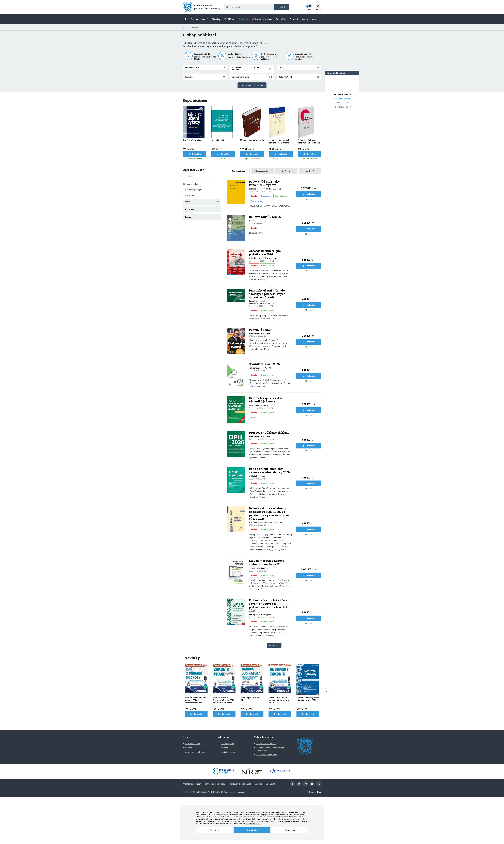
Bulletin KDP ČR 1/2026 (265, 217)
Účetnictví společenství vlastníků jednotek (266, 400)
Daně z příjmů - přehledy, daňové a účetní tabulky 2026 (269, 470)
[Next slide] (328, 133)
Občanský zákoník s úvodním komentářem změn (279, 700)
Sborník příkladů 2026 (264, 364)
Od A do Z (286, 171)
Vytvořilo (314, 792)
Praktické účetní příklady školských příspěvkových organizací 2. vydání (267, 294)
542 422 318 (342, 102)
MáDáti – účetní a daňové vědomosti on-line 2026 (267, 562)
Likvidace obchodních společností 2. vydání (279, 142)
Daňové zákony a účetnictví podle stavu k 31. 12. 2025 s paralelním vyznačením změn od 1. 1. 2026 (270, 513)
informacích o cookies (253, 824)
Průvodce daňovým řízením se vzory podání (309, 142)
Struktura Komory (193, 744)
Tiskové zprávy (227, 744)
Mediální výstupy (228, 752)
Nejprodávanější (262, 171)
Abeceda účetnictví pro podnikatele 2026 (265, 253)
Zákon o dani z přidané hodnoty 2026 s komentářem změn (195, 700)
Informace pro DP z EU (266, 755)
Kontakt (189, 748)
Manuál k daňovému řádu (252, 140)
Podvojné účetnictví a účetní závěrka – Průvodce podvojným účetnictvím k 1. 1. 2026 (270, 605)
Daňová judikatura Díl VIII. (251, 699)
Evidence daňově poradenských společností (270, 749)
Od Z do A (310, 171)
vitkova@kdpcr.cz (342, 99)
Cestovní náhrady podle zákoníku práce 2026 (308, 699)
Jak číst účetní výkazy (193, 140)
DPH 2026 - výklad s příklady (269, 433)
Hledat (282, 7)
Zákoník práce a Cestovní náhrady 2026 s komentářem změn (223, 700)
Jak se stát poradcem (266, 744)
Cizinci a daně (218, 140)
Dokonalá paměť (260, 330)
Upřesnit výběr (193, 170)
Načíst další (274, 645)
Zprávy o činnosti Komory (196, 752)
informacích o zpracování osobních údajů (271, 812)
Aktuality (225, 748)
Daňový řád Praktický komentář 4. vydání (264, 183)
